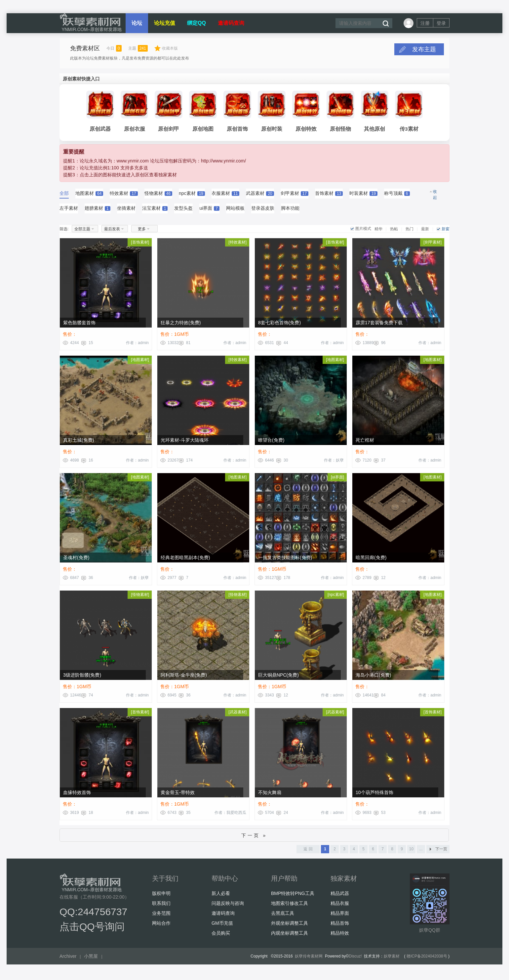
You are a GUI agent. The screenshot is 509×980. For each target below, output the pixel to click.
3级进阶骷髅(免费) (82, 677)
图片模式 (363, 231)
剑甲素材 (294, 196)
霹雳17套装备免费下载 (379, 325)
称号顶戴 (397, 196)
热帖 (394, 231)
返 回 (308, 851)
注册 (425, 23)
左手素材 (69, 210)
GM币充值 (222, 925)
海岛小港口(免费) (373, 677)
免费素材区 (85, 48)
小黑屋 (91, 958)
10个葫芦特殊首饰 (374, 795)
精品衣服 (340, 906)
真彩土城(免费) (78, 442)
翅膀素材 (98, 210)
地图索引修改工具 (290, 906)
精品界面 (340, 915)
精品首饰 (340, 925)
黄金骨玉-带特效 (178, 795)
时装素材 (363, 196)
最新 (425, 231)
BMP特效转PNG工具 (293, 896)
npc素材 (192, 196)
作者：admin (137, 345)
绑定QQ (196, 23)
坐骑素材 (126, 210)
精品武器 (340, 896)
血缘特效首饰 (77, 795)
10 (411, 851)
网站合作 (161, 925)
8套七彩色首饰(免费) (279, 325)
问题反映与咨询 (228, 906)
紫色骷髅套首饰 (79, 325)
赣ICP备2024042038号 (427, 958)
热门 (410, 231)
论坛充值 (165, 23)
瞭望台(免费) (271, 442)
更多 (142, 231)
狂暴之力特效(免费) (181, 325)
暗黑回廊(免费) (371, 560)
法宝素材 (155, 210)
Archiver (68, 958)
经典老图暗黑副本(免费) (185, 560)
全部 (64, 196)
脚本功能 (290, 210)
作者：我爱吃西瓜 (230, 815)
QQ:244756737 (93, 914)
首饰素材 (329, 196)
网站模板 (235, 210)
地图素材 (89, 196)
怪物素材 (158, 196)
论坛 (137, 23)
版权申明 (161, 896)
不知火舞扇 (270, 795)
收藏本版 (170, 48)
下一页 (441, 851)
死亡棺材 (365, 442)
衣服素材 (225, 196)
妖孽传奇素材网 (309, 958)
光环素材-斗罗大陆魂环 (185, 442)
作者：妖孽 (334, 463)
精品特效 (340, 935)
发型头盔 (183, 210)
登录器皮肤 (263, 210)
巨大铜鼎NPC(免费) (278, 677)
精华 (378, 231)
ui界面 (209, 210)
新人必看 (221, 896)
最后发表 (112, 231)
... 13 (421, 852)
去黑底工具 (283, 915)
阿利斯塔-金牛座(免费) (184, 677)
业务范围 (161, 915)
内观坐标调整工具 (290, 935)
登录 (441, 23)
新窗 (446, 231)
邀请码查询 (231, 23)
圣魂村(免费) (76, 560)
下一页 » (254, 838)
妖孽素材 (392, 958)
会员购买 (221, 935)
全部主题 (82, 231)
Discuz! (355, 958)
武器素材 (260, 196)
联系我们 (161, 906)
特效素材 (124, 196)
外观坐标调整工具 (290, 925)
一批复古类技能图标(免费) (285, 560)
